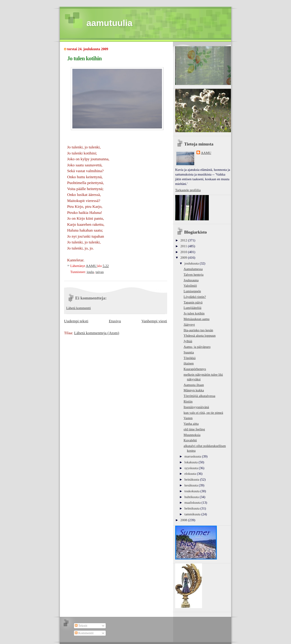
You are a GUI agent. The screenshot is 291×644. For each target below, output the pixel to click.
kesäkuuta (192, 485)
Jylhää (188, 341)
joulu (90, 272)
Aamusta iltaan (194, 385)
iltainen (189, 363)
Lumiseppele (192, 291)
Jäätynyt (189, 325)
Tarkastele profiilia (188, 190)
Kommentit (84, 633)
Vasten (188, 418)
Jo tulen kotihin (194, 313)
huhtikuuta (192, 497)
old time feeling (194, 429)
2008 (184, 520)
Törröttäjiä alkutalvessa (199, 396)
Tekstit (81, 626)
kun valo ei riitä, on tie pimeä (203, 413)
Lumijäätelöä (193, 308)
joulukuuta (192, 263)
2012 (184, 240)
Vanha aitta (191, 424)
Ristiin (188, 401)
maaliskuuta (193, 503)
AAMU (206, 153)
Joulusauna (191, 280)
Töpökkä (190, 358)
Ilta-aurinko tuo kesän (198, 330)
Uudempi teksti (76, 321)
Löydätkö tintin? (195, 297)
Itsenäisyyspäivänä (196, 407)
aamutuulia (109, 23)
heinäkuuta (192, 479)
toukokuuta (192, 491)
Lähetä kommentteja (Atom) (97, 333)
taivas (100, 272)
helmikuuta (192, 508)
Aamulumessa (193, 269)
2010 (184, 252)
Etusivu (115, 321)
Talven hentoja (194, 275)
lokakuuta (191, 462)
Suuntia (189, 352)
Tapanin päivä (193, 302)
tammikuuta (193, 514)
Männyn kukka (194, 390)
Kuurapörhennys (195, 369)
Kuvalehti (190, 440)
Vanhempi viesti (154, 321)
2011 (184, 246)
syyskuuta (192, 468)
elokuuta (191, 474)
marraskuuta (193, 456)
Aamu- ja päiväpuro (197, 347)
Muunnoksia (192, 435)
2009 (184, 258)
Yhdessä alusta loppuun (200, 336)
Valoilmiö (190, 286)
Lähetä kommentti (79, 308)
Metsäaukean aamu (197, 319)
